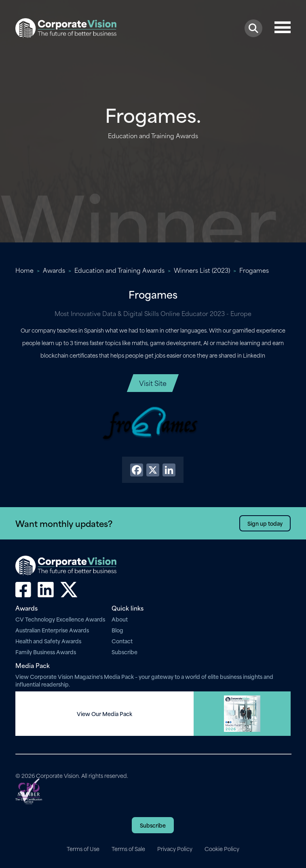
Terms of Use (83, 849)
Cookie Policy (222, 849)
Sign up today (265, 523)
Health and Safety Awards (48, 641)
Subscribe (125, 652)
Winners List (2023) (202, 270)
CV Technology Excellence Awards (60, 619)
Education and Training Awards (119, 270)
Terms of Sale (128, 849)
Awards (54, 270)
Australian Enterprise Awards (52, 630)
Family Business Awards (46, 652)
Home (24, 270)
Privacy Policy (175, 849)
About (120, 619)
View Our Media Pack (104, 714)
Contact (122, 641)
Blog (117, 630)
